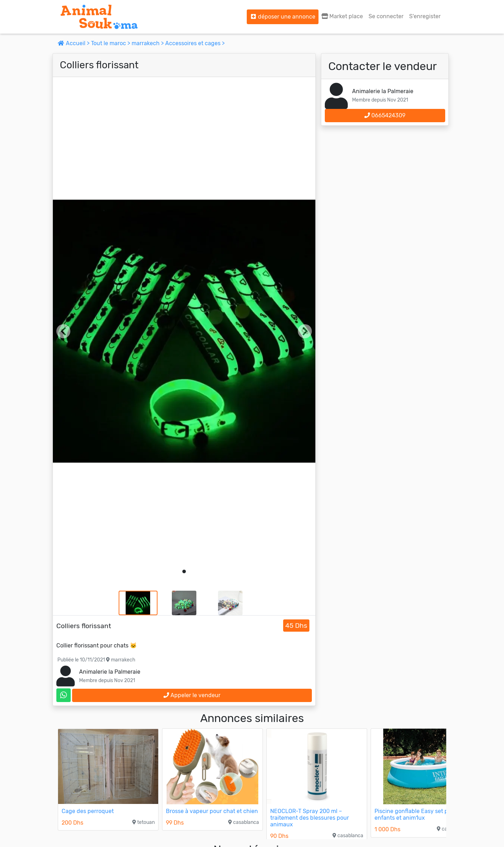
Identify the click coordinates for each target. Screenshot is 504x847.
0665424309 (385, 115)
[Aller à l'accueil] (99, 17)
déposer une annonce (283, 17)
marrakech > (148, 43)
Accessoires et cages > (195, 43)
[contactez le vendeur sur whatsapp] (64, 695)
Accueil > (74, 43)
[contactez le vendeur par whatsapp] (64, 695)
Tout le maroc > (111, 43)
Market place (342, 16)
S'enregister (425, 16)
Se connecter (386, 16)
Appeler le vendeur (192, 695)
